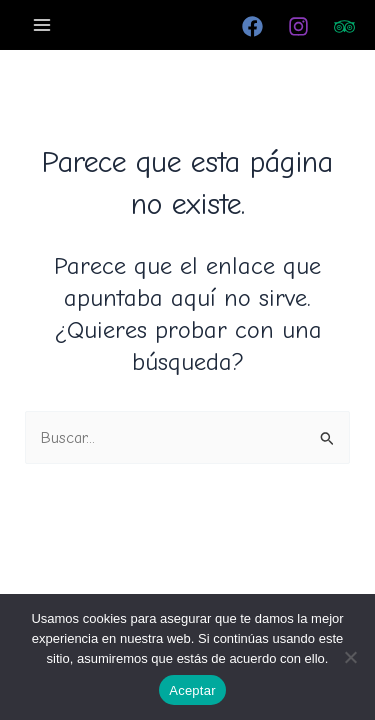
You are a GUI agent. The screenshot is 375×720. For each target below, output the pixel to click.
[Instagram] (298, 26)
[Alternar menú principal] (42, 24)
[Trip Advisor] (344, 26)
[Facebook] (252, 26)
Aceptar (192, 690)
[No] (350, 657)
